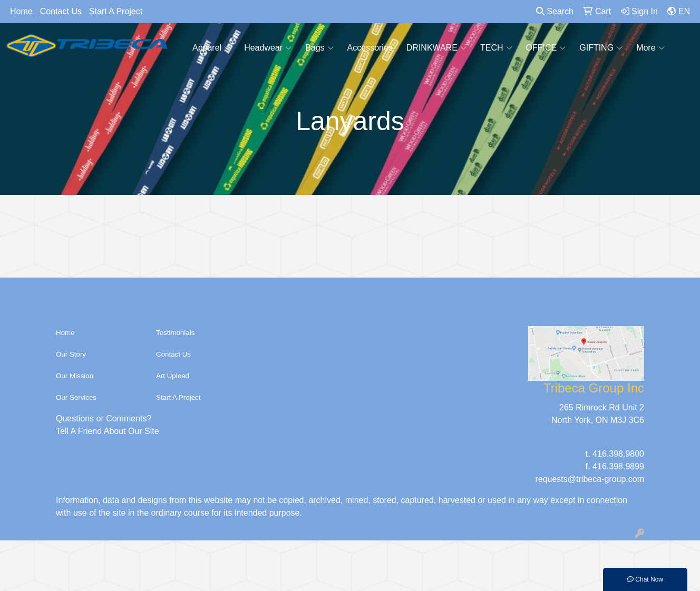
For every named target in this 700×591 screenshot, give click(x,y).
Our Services (76, 397)
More (650, 48)
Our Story (71, 354)
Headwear (268, 48)
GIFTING (601, 48)
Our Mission (75, 376)
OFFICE (546, 48)
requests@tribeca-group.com (590, 479)
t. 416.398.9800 (615, 454)
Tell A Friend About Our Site (108, 431)
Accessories (370, 48)
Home (21, 11)
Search (555, 11)
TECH (496, 48)
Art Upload (173, 376)
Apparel (211, 48)
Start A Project (116, 11)
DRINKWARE (436, 48)
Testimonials (175, 333)
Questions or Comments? (104, 418)
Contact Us (61, 11)
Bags (319, 48)
